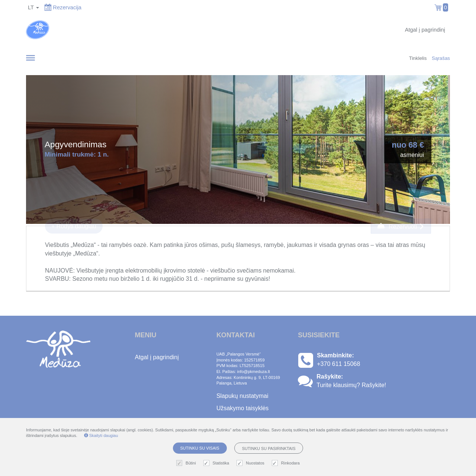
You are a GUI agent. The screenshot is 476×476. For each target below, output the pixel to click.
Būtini (187, 463)
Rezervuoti (401, 226)
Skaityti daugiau (101, 435)
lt (33, 7)
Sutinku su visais (200, 448)
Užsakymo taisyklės (242, 408)
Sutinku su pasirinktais (269, 448)
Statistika (217, 463)
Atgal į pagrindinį (425, 30)
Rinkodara (287, 463)
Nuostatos (251, 463)
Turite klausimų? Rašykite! (351, 385)
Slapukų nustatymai (242, 396)
